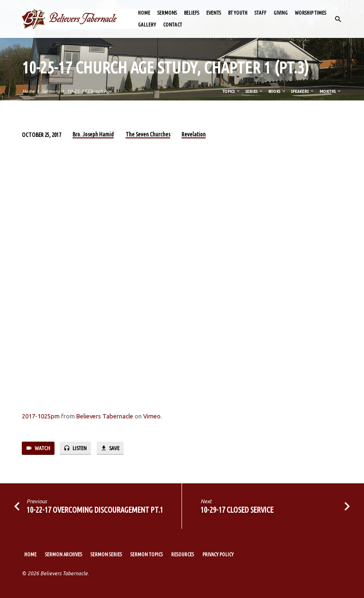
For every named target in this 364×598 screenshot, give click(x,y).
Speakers (303, 91)
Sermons (167, 13)
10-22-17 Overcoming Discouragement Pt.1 (95, 510)
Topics (232, 91)
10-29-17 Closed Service (237, 510)
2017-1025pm (41, 416)
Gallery (147, 25)
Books (277, 91)
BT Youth (238, 13)
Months (331, 91)
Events (214, 13)
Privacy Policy (218, 554)
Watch (38, 448)
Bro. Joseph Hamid (93, 134)
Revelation (194, 134)
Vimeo (152, 416)
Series (255, 91)
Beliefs (191, 13)
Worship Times (310, 13)
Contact (173, 25)
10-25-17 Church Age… (91, 91)
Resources (182, 554)
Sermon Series (106, 554)
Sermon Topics (146, 554)
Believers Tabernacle (105, 416)
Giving (281, 13)
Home (144, 13)
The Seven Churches (148, 134)
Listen (75, 448)
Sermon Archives (64, 554)
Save (110, 448)
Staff (260, 13)
